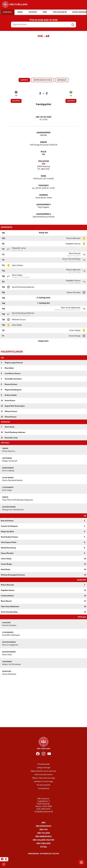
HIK (16, 96)
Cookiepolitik (43, 788)
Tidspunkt (43, 186)
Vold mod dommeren (43, 774)
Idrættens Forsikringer (43, 781)
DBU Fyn (43, 829)
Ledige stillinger (44, 768)
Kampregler (62, 80)
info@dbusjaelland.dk (44, 811)
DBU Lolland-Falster (43, 840)
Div (44, 154)
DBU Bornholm (43, 826)
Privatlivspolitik (44, 785)
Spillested (44, 161)
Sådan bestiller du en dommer (43, 771)
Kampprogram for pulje (43, 80)
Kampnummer (43, 133)
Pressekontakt (43, 764)
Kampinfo (24, 80)
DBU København (43, 836)
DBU (43, 823)
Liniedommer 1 (44, 205)
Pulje (43, 152)
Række (44, 142)
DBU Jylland (44, 833)
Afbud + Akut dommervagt (43, 778)
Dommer (43, 195)
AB (71, 96)
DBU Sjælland (43, 843)
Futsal (44, 847)
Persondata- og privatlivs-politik (43, 854)
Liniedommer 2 (44, 214)
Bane (43, 176)
